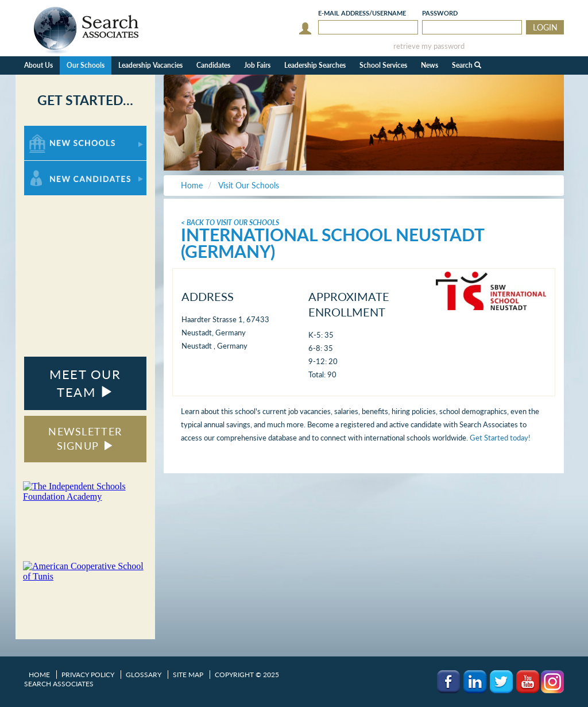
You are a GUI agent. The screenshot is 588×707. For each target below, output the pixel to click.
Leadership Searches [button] (315, 65)
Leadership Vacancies (150, 65)
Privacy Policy (88, 675)
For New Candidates (60, 166)
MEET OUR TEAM (85, 383)
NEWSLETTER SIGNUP (85, 439)
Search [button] (467, 65)
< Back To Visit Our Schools (230, 223)
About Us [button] (38, 65)
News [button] (430, 65)
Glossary (144, 675)
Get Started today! (500, 438)
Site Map (188, 675)
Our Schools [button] (86, 65)
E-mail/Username (362, 13)
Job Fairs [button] (257, 65)
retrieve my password (429, 46)
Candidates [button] (213, 65)
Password (440, 13)
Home (39, 675)
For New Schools (54, 131)
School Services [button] (383, 65)
